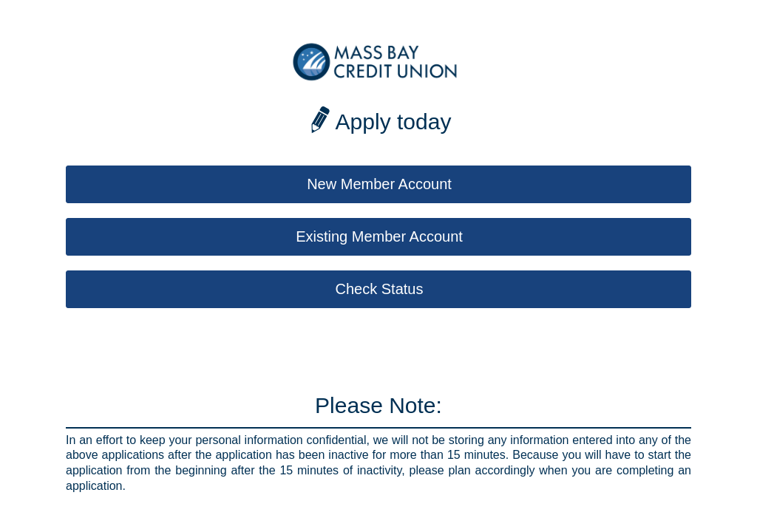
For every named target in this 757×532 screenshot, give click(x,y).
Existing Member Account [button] (379, 236)
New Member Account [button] (379, 184)
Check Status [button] (380, 289)
